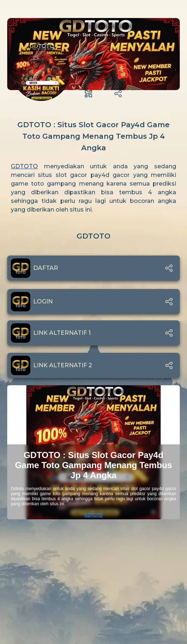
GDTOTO (24, 166)
